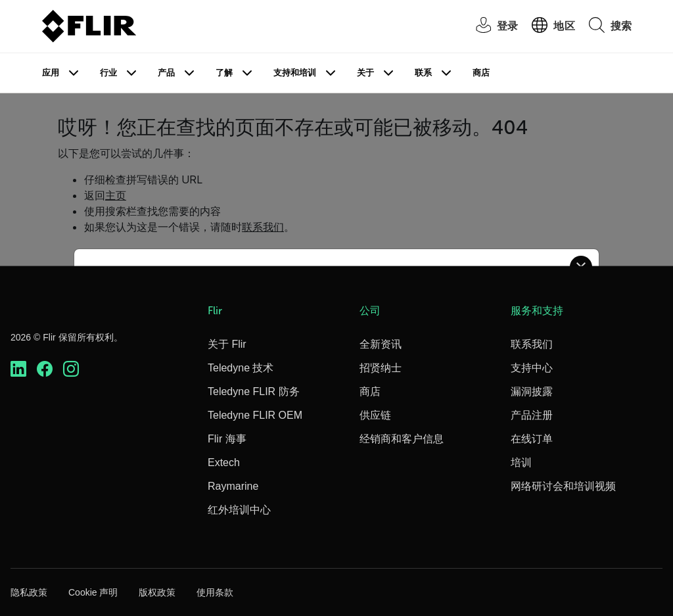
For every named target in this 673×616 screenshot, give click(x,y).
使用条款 (215, 592)
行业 (108, 73)
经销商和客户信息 (402, 439)
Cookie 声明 (93, 592)
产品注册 (532, 415)
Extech (224, 462)
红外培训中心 (239, 510)
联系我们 (532, 344)
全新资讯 (381, 344)
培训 (521, 462)
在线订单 (532, 439)
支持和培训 (295, 73)
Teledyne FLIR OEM (255, 415)
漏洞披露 (532, 391)
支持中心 (532, 368)
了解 (224, 73)
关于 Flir (227, 344)
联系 (423, 73)
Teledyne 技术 (241, 368)
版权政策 (157, 592)
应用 (51, 73)
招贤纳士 (381, 368)
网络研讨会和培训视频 (563, 486)
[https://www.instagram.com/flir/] (71, 369)
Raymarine (233, 486)
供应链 (375, 415)
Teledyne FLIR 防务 (254, 391)
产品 (166, 73)
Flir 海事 (227, 439)
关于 (365, 73)
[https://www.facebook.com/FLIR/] (45, 369)
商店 (481, 73)
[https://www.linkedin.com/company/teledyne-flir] (18, 369)
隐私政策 (29, 592)
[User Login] (490, 27)
